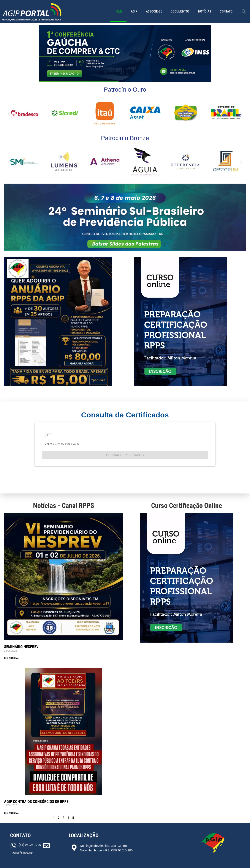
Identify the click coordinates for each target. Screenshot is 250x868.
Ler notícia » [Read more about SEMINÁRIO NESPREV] (12, 658)
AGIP (134, 11)
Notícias (205, 11)
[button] (244, 11)
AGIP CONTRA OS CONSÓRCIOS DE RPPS (36, 802)
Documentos (180, 11)
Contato (226, 11)
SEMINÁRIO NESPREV (21, 647)
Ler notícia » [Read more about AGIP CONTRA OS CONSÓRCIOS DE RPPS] (12, 813)
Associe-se (154, 11)
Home (118, 11)
